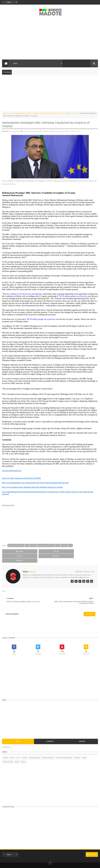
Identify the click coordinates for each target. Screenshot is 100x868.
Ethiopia (36, 113)
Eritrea (25, 749)
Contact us (92, 845)
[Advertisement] (50, 39)
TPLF (76, 113)
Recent (18, 732)
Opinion (69, 113)
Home (5, 113)
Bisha (12, 749)
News (62, 113)
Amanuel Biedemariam (17, 113)
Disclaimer (53, 863)
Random (82, 732)
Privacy (46, 863)
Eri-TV (18, 749)
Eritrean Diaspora (48, 749)
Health (84, 749)
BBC (29, 113)
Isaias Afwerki (8, 753)
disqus (90, 605)
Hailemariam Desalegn (49, 113)
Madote (55, 860)
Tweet (11, 551)
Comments (50, 732)
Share (31, 551)
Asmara (6, 749)
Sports (23, 753)
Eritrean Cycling (35, 749)
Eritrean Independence (64, 749)
